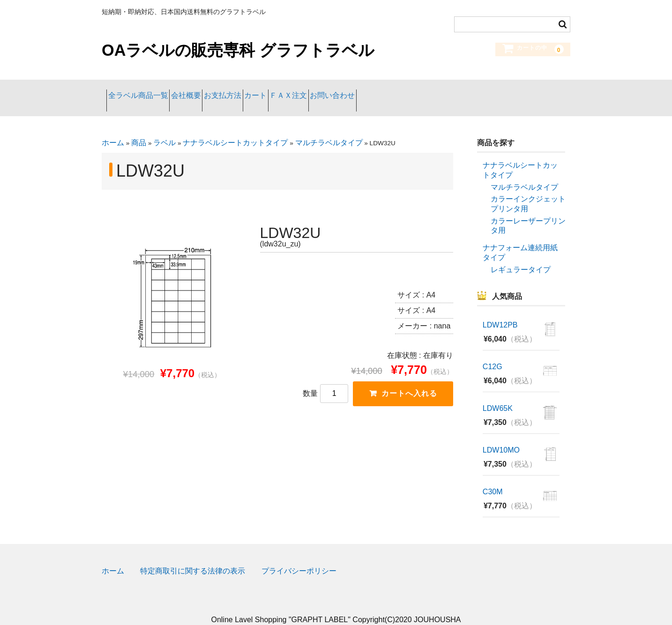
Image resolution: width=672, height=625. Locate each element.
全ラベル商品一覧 (143, 91)
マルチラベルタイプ (329, 129)
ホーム (113, 129)
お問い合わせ (432, 91)
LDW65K (498, 395)
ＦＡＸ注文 (369, 91)
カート (317, 91)
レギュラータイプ (521, 256)
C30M (493, 478)
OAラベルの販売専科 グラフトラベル (238, 50)
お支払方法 (265, 91)
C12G (493, 353)
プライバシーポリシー (299, 557)
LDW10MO (501, 436)
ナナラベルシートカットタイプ (235, 129)
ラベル (164, 129)
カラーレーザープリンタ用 (528, 212)
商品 (139, 129)
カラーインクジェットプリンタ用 (528, 190)
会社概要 (210, 91)
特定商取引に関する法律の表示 (193, 557)
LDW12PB (500, 311)
